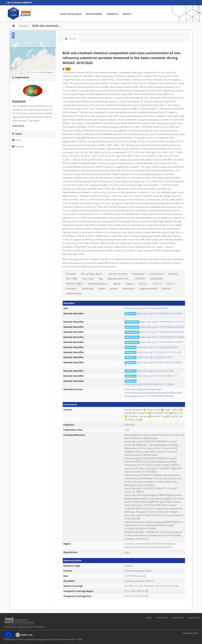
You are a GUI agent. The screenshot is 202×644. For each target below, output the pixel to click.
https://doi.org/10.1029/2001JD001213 (157, 376)
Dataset (24, 26)
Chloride (173, 274)
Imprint (149, 618)
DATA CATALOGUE (71, 14)
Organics (130, 284)
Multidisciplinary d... (98, 284)
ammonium (129, 288)
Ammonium (138, 274)
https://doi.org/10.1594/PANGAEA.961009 (147, 308)
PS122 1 (144, 284)
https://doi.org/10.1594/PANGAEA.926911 (162, 342)
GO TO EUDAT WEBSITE (19, 3)
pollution (166, 288)
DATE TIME (72, 279)
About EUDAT (194, 618)
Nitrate (117, 284)
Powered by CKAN (191, 633)
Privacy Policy (178, 618)
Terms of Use (162, 618)
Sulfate (102, 288)
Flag (100, 279)
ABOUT (128, 14)
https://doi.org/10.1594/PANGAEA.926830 (162, 337)
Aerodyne (71, 274)
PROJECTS (113, 14)
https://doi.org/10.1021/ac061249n (156, 371)
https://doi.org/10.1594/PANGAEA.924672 (162, 322)
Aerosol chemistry (118, 274)
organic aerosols (148, 288)
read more (18, 126)
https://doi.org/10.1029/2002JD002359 (157, 347)
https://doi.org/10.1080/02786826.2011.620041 (150, 384)
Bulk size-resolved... (46, 26)
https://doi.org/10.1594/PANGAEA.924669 (162, 332)
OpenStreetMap (36, 72)
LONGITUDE (156, 279)
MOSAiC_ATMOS (75, 284)
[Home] (13, 26)
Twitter (17, 140)
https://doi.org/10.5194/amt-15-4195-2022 (159, 352)
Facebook (18, 146)
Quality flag (87, 288)
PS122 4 (171, 284)
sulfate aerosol (74, 293)
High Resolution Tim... (119, 279)
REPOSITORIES (94, 14)
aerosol (114, 288)
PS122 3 (157, 284)
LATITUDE (140, 279)
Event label (88, 279)
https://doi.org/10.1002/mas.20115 (155, 357)
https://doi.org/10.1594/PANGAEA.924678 (162, 327)
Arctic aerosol (157, 274)
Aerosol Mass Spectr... (92, 274)
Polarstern (71, 288)
